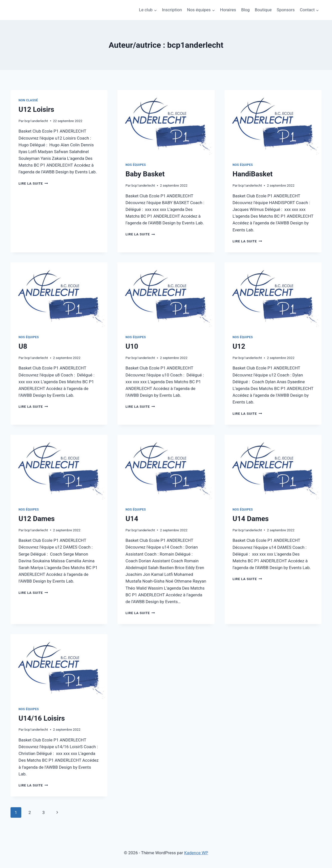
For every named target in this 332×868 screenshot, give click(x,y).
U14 (132, 519)
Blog (245, 10)
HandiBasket (253, 174)
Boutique (263, 10)
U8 (23, 346)
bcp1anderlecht (36, 121)
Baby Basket (145, 174)
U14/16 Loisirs (42, 718)
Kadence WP (196, 853)
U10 (132, 346)
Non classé (28, 100)
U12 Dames (37, 519)
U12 (239, 346)
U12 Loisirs (36, 109)
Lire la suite (33, 183)
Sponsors (286, 10)
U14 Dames (251, 519)
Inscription (172, 10)
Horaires (228, 10)
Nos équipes (136, 165)
